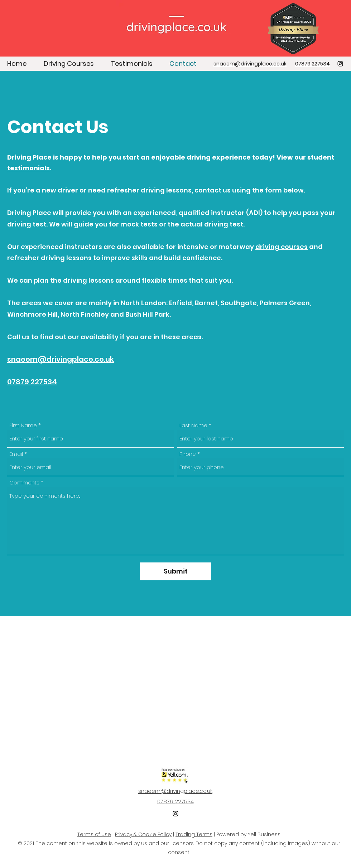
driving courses (282, 247)
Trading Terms (194, 834)
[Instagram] (340, 64)
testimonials (28, 168)
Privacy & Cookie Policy (143, 834)
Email (16, 454)
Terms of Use (94, 834)
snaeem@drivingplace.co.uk (61, 359)
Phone (188, 454)
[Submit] (175, 571)
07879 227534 (32, 382)
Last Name (193, 425)
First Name (23, 425)
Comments (24, 482)
